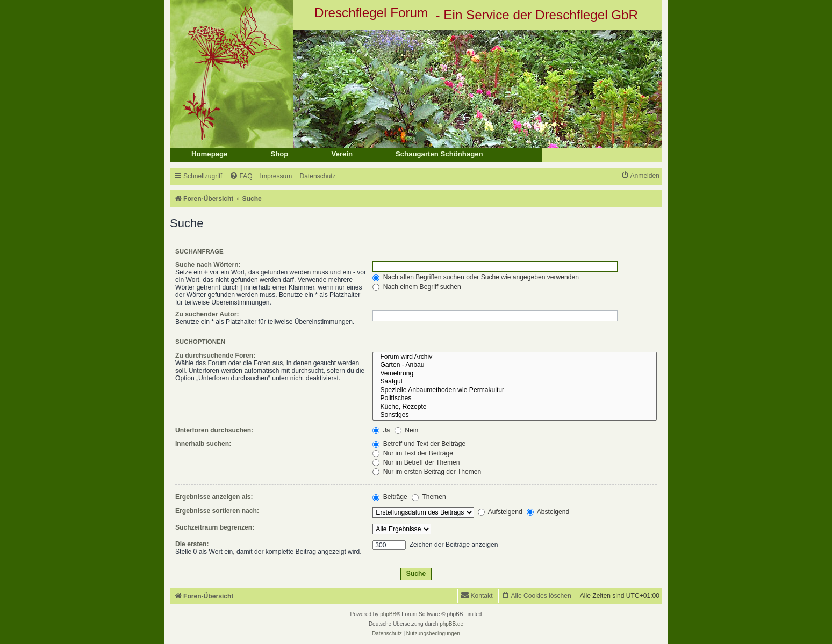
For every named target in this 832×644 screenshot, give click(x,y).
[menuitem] (241, 176)
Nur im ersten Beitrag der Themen (427, 472)
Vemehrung (515, 374)
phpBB (388, 614)
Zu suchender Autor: (207, 314)
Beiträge (390, 497)
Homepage (209, 154)
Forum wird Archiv (515, 357)
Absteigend (548, 512)
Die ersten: (192, 544)
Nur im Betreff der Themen (416, 462)
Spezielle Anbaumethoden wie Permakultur (515, 390)
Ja (381, 430)
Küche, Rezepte (515, 407)
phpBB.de (451, 624)
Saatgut (515, 382)
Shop (279, 154)
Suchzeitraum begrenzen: (215, 527)
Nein (406, 430)
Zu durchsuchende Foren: (215, 356)
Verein (342, 154)
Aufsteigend (500, 512)
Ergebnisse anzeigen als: (214, 497)
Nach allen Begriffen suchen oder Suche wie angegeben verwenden (476, 277)
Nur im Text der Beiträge (413, 453)
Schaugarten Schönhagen (439, 154)
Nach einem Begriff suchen (417, 287)
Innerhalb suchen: (203, 444)
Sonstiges (515, 415)
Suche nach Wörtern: (208, 265)
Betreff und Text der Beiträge (419, 444)
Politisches (515, 399)
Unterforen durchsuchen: (214, 430)
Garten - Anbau (515, 365)
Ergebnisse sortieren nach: (217, 511)
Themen (429, 497)
